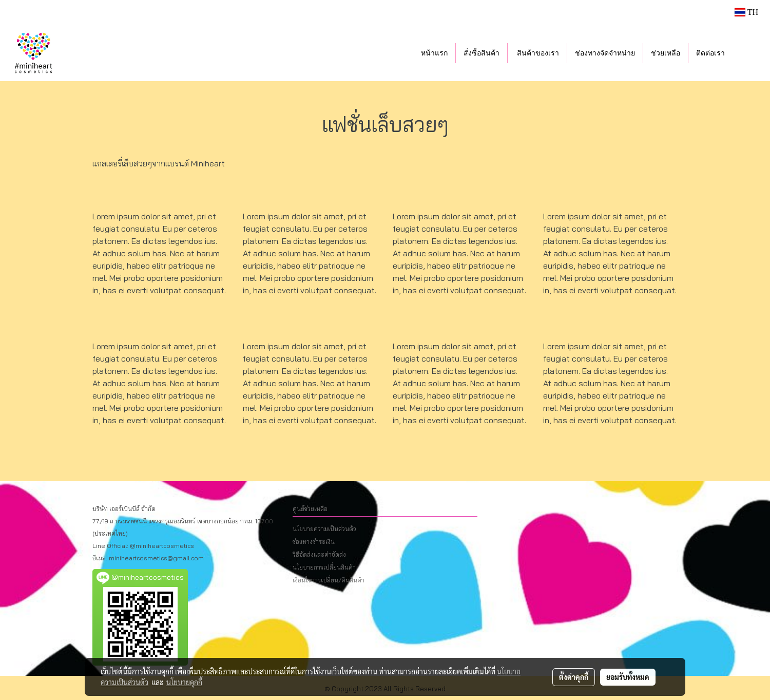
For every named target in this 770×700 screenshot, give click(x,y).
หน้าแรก (434, 53)
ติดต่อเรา (710, 53)
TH (746, 12)
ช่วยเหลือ (666, 53)
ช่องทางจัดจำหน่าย (605, 53)
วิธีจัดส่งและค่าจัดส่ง (319, 554)
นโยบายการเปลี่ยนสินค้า (324, 567)
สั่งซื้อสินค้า (482, 53)
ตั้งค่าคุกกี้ (574, 677)
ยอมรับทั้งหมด (628, 677)
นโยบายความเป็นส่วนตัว (324, 529)
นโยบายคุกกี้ (184, 682)
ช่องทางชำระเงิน (314, 542)
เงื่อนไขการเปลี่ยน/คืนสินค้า (329, 580)
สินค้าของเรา (537, 53)
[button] (748, 53)
